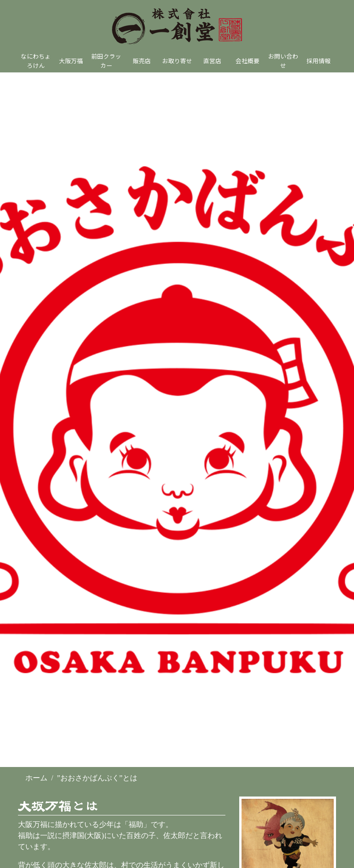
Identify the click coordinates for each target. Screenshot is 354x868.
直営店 (212, 61)
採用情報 (319, 61)
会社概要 (248, 61)
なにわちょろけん (36, 60)
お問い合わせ (283, 60)
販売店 (142, 61)
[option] (177, 420)
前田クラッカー (106, 60)
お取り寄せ (177, 61)
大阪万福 (71, 61)
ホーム (36, 778)
